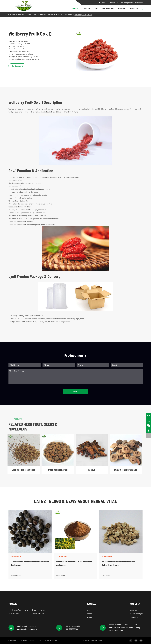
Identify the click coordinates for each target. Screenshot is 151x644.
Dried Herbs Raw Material (37, 15)
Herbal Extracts (38, 614)
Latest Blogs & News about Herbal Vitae (75, 501)
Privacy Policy (97, 641)
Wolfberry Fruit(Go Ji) (83, 15)
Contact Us (134, 9)
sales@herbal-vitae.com (27, 629)
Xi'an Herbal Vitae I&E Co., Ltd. (30, 641)
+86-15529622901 (71, 629)
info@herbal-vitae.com (132, 3)
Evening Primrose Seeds (24, 471)
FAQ (88, 610)
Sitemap (86, 641)
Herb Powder (14, 614)
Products (76, 9)
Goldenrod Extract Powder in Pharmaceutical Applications (74, 563)
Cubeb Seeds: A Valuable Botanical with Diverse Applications (30, 563)
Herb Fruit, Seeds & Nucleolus (61, 15)
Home (13, 15)
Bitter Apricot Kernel (58, 471)
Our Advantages (108, 9)
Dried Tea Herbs (38, 610)
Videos (89, 614)
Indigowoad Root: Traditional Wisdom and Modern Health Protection (118, 563)
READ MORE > (16, 575)
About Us (87, 9)
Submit (75, 391)
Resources (122, 9)
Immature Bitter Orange (126, 471)
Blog (96, 9)
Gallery (89, 618)
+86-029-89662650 (108, 3)
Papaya (92, 471)
